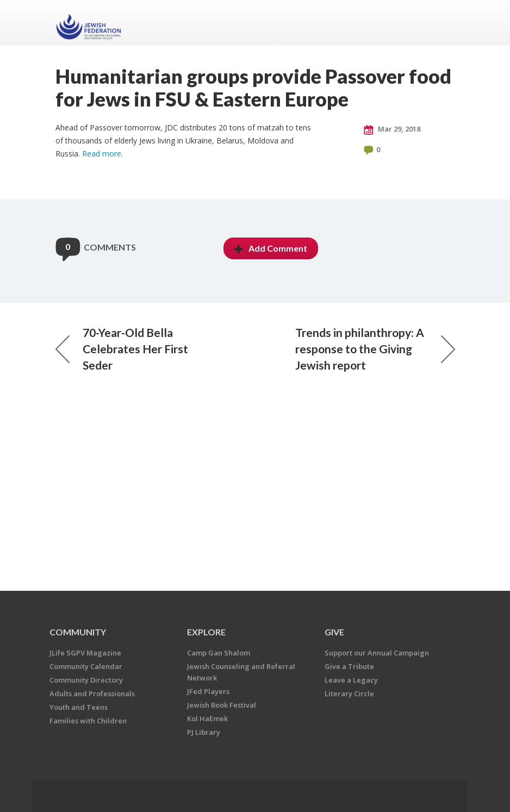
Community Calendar (86, 666)
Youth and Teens (79, 707)
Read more (102, 154)
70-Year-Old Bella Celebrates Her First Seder (122, 349)
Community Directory (86, 680)
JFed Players (208, 691)
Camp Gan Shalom (219, 653)
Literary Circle (349, 694)
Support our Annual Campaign (377, 653)
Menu (443, 23)
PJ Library (204, 732)
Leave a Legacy (351, 680)
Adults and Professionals (92, 694)
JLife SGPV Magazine (85, 653)
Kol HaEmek (207, 719)
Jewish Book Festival (222, 705)
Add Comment (271, 248)
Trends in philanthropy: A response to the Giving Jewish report (375, 349)
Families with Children (88, 721)
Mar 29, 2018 (392, 129)
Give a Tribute (349, 666)
